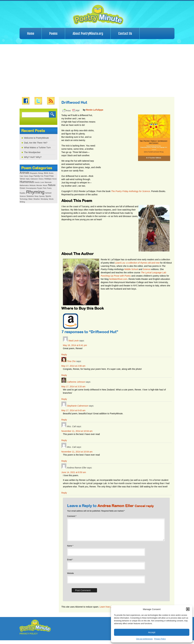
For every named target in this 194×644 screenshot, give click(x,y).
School (48, 193)
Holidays (48, 179)
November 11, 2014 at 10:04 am (77, 431)
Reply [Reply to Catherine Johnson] (64, 399)
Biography (34, 173)
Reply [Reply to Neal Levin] (64, 355)
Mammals (48, 182)
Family (37, 176)
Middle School (131, 269)
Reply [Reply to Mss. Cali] (64, 440)
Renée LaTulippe (95, 110)
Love (42, 182)
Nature (52, 185)
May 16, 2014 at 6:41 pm (75, 345)
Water (31, 199)
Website (70, 577)
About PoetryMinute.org (88, 34)
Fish (42, 176)
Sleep (36, 196)
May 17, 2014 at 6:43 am (73, 410)
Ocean (22, 188)
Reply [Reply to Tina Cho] (64, 375)
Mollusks (33, 185)
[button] (188, 609)
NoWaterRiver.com (118, 279)
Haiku (28, 179)
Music (45, 185)
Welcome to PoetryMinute (36, 138)
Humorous (27, 182)
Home (31, 34)
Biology (41, 173)
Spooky (42, 196)
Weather (37, 199)
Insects (37, 182)
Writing (22, 202)
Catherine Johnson (76, 382)
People (40, 188)
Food (46, 176)
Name (70, 550)
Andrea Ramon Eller (116, 506)
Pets (45, 188)
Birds (46, 173)
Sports (48, 196)
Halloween (34, 179)
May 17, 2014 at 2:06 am (73, 366)
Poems (53, 34)
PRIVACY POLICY (29, 637)
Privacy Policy (160, 639)
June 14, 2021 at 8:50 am (74, 472)
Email (70, 563)
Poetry (49, 188)
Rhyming (35, 192)
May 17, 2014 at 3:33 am (73, 387)
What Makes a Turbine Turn (37, 148)
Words (51, 199)
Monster (39, 185)
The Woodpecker (32, 152)
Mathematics (24, 185)
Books (51, 173)
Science (23, 196)
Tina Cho (71, 361)
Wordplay (44, 199)
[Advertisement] (97, 71)
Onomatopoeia (31, 188)
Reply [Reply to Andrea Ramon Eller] (64, 493)
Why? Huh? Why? (33, 157)
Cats (21, 176)
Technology (24, 199)
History (41, 179)
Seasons (30, 196)
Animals (24, 173)
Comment (72, 516)
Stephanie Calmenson (78, 406)
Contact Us (125, 34)
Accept (152, 632)
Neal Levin (74, 341)
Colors (26, 176)
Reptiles (23, 193)
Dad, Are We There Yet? (36, 143)
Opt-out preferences (144, 639)
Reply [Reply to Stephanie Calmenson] (64, 420)
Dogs (31, 176)
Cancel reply (144, 506)
